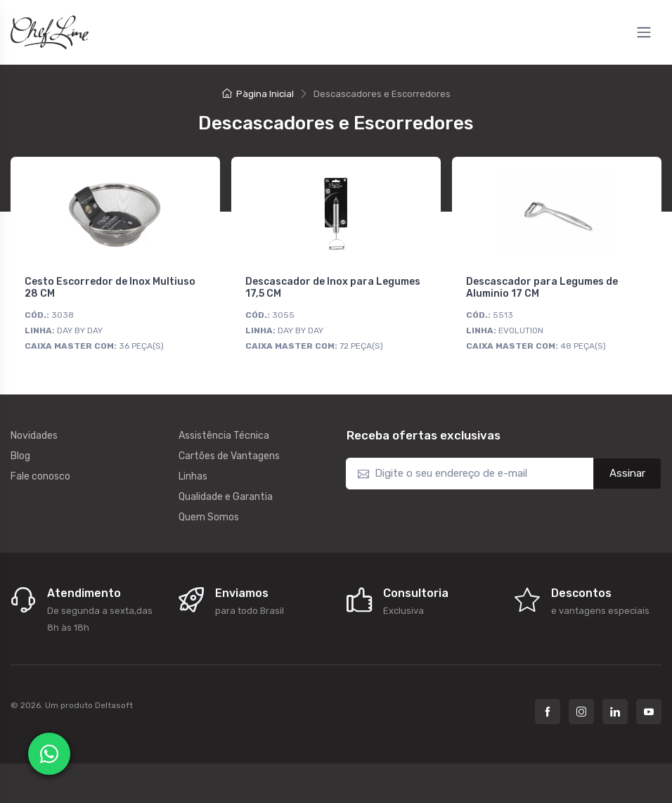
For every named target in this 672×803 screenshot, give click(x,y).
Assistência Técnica (224, 436)
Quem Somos (209, 517)
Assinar (627, 473)
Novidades (34, 436)
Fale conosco (40, 476)
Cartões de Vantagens (229, 456)
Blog (20, 456)
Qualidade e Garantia (226, 497)
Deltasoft (114, 705)
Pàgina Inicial (258, 94)
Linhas (193, 476)
